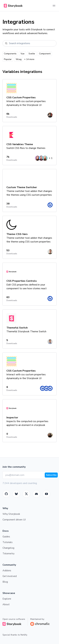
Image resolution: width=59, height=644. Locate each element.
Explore (7, 599)
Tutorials (8, 542)
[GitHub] (6, 494)
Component (45, 54)
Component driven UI (14, 520)
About (6, 604)
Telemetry (8, 554)
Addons (7, 571)
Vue (23, 54)
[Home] (13, 6)
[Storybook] (36, 494)
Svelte (32, 54)
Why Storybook (11, 514)
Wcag (19, 59)
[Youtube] (46, 494)
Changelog (8, 548)
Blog (5, 582)
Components (10, 54)
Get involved (10, 576)
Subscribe (51, 475)
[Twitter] (26, 494)
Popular (8, 59)
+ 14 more (29, 59)
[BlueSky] (16, 494)
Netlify (24, 635)
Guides (6, 537)
